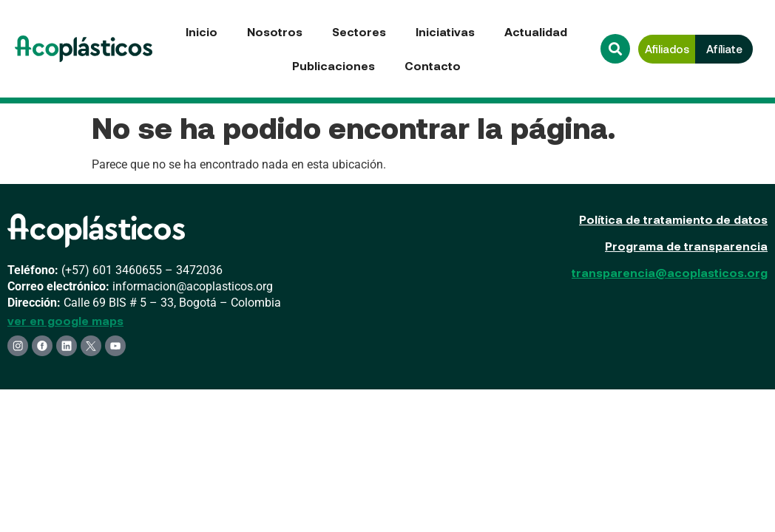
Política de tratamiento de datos (673, 219)
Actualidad (536, 31)
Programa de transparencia (686, 246)
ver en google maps (65, 320)
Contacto (433, 65)
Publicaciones (334, 65)
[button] (615, 49)
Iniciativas (445, 31)
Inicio (202, 31)
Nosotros (275, 31)
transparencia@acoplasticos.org (670, 272)
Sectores (359, 31)
